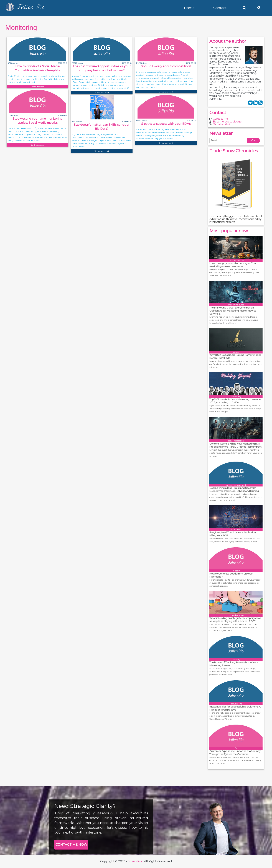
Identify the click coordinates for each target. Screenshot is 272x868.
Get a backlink (222, 124)
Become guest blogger (228, 122)
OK (253, 141)
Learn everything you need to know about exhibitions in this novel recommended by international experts (236, 219)
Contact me (220, 119)
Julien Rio (135, 861)
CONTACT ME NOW (71, 845)
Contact (220, 8)
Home (189, 8)
